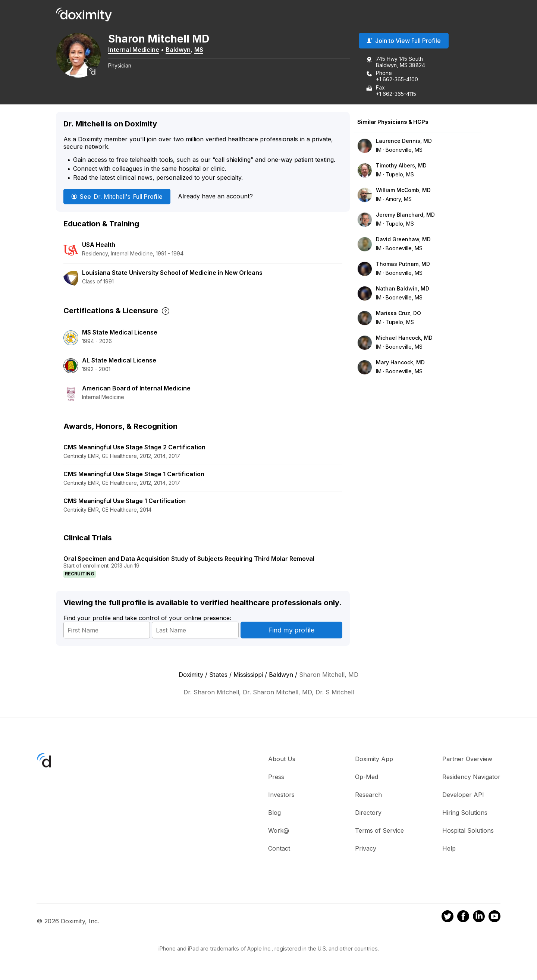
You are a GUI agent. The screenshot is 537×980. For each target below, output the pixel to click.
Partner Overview (467, 759)
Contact (279, 848)
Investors (281, 795)
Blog (274, 813)
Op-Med (367, 777)
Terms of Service (379, 830)
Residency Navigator (471, 777)
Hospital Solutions (468, 830)
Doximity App (374, 759)
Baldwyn (178, 50)
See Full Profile (117, 197)
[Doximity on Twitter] (447, 917)
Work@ (279, 830)
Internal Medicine (134, 50)
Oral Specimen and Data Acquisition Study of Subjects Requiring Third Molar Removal (189, 559)
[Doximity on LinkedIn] (479, 917)
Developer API (463, 795)
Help (449, 848)
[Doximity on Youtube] (494, 917)
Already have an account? (215, 196)
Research (368, 795)
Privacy (366, 848)
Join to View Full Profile (404, 41)
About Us (282, 759)
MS (199, 50)
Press (276, 777)
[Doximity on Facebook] (463, 917)
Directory (368, 813)
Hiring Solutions (465, 813)
